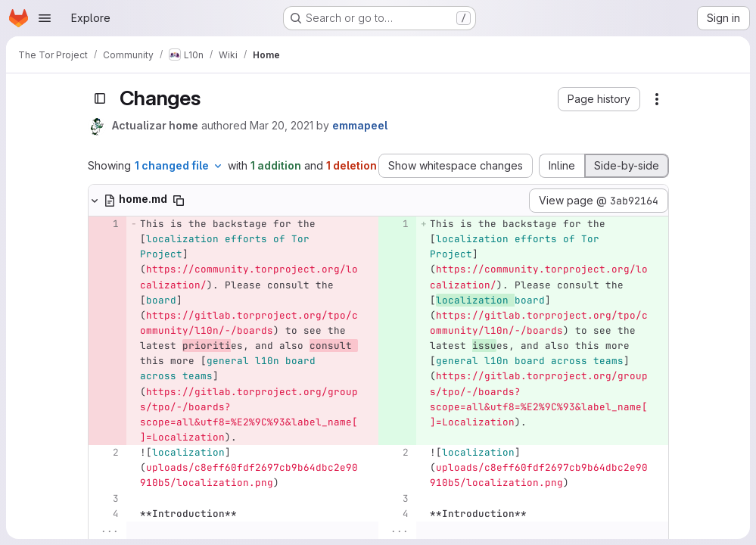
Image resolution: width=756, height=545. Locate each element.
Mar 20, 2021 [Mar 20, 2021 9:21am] (282, 125)
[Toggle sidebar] (100, 98)
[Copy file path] (179, 201)
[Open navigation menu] (45, 18)
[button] (599, 99)
